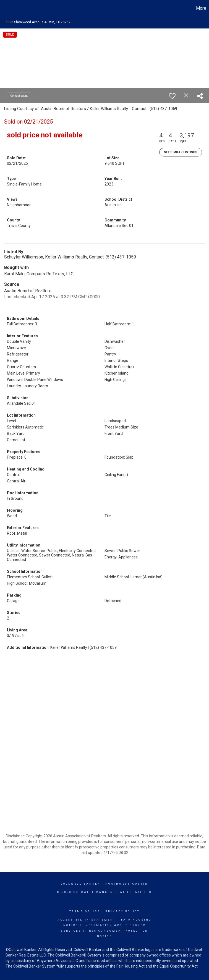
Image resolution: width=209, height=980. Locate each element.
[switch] (172, 96)
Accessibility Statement (87, 920)
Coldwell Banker (81, 884)
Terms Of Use (85, 911)
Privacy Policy (123, 911)
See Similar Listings (181, 152)
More (201, 8)
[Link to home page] (7, 8)
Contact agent (19, 96)
